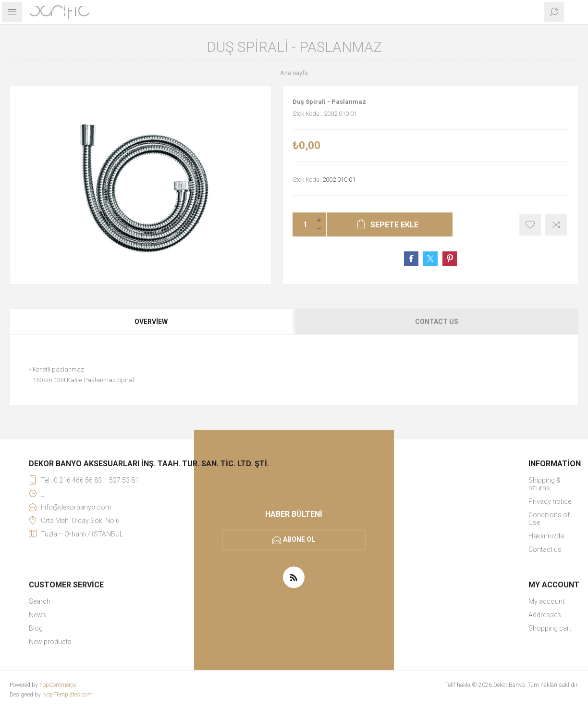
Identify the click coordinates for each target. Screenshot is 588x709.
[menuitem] (555, 484)
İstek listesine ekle (530, 225)
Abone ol (299, 539)
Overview (151, 322)
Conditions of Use (549, 519)
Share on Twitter (430, 259)
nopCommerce (58, 685)
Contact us (545, 549)
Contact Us (437, 322)
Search (40, 601)
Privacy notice (550, 501)
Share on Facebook (411, 259)
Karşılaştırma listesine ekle (556, 225)
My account (546, 601)
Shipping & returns (545, 484)
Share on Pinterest (450, 259)
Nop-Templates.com (67, 695)
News (37, 615)
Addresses (545, 615)
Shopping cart (550, 628)
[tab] (152, 322)
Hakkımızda (546, 536)
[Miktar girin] (302, 224)
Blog (36, 628)
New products (50, 642)
